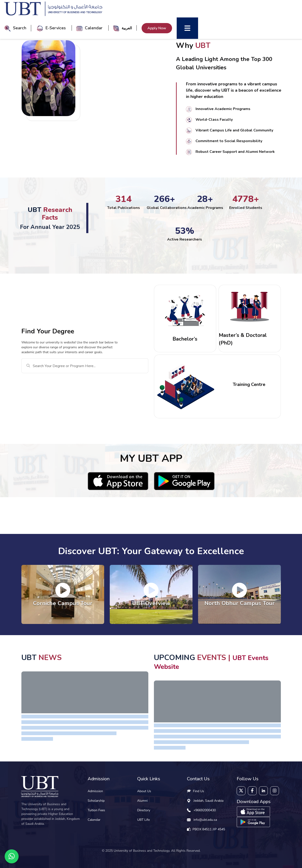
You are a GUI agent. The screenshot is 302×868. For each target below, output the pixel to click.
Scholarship (96, 801)
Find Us (196, 791)
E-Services (52, 28)
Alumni (142, 801)
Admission (95, 791)
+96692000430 (205, 810)
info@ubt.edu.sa (205, 820)
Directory (144, 810)
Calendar (90, 28)
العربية (127, 28)
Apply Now (157, 28)
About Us (144, 791)
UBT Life (143, 820)
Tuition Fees (96, 810)
